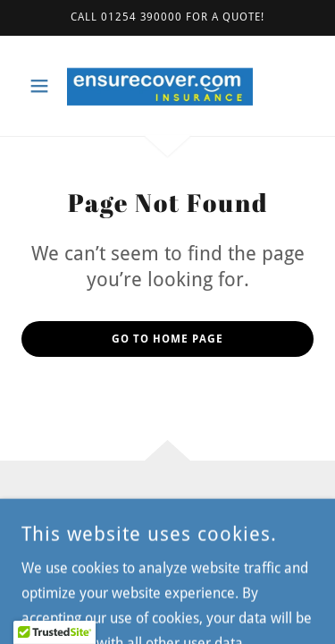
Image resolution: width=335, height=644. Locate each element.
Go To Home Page (167, 339)
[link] (167, 86)
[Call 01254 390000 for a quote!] (167, 18)
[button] (43, 86)
